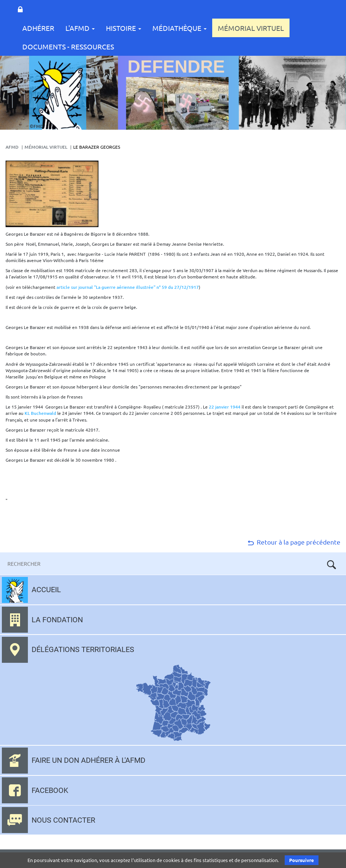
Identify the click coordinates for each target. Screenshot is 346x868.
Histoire (124, 28)
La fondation (57, 620)
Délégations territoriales (83, 649)
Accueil (46, 590)
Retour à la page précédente (293, 542)
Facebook (50, 790)
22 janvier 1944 (225, 407)
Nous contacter (63, 820)
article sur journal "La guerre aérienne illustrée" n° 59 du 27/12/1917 (128, 287)
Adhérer (38, 28)
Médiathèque (180, 28)
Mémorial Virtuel (251, 28)
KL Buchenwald (41, 413)
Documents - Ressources (68, 46)
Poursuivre (302, 860)
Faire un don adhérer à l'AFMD (88, 760)
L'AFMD (80, 28)
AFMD (12, 147)
